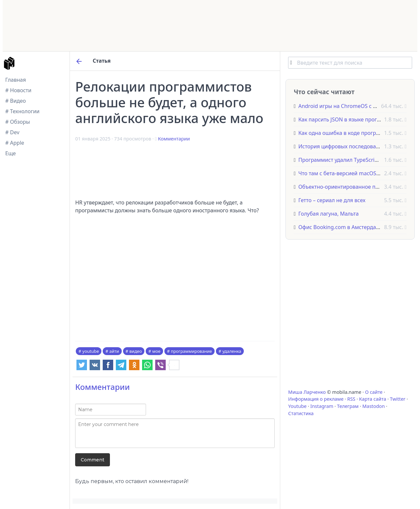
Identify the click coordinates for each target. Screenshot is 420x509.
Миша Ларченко (307, 392)
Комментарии (174, 139)
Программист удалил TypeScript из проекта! (354, 160)
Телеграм (348, 406)
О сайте (374, 392)
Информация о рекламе (316, 399)
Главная (16, 80)
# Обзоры (18, 122)
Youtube (297, 406)
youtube (91, 351)
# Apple (15, 143)
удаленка (232, 351)
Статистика (301, 413)
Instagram (322, 406)
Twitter (398, 399)
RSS (351, 399)
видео (136, 351)
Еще (10, 153)
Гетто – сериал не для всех (332, 200)
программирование (191, 351)
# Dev (12, 132)
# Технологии (22, 111)
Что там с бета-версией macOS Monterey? (351, 173)
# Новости (18, 90)
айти (114, 351)
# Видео (16, 101)
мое (156, 351)
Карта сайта (373, 399)
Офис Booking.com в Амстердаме (341, 227)
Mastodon (373, 406)
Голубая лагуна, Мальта (328, 214)
